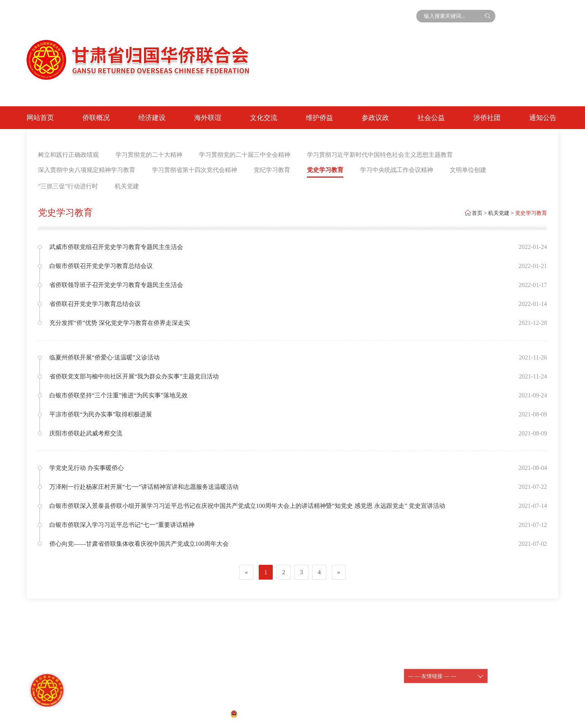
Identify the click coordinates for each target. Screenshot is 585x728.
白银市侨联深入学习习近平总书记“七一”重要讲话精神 (122, 525)
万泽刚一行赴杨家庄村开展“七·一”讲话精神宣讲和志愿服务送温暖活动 (144, 487)
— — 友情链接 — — (446, 676)
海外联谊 (208, 118)
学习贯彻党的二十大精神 (149, 155)
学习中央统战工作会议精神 (397, 170)
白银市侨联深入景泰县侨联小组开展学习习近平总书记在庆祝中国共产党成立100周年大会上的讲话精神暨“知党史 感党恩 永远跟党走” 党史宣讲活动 (247, 506)
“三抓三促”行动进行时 (68, 186)
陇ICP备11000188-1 (339, 672)
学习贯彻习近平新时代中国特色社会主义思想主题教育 (380, 155)
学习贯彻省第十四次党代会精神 (194, 170)
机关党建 (127, 186)
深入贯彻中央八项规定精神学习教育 (87, 170)
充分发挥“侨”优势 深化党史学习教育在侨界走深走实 (120, 323)
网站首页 (40, 118)
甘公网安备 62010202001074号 (271, 713)
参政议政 (375, 118)
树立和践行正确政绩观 (68, 155)
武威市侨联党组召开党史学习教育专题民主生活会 (116, 247)
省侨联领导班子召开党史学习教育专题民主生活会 (116, 285)
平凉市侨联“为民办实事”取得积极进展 (101, 414)
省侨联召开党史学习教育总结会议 (95, 304)
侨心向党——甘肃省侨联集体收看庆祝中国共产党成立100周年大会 (139, 544)
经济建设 (152, 118)
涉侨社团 (487, 118)
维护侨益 (319, 118)
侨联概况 (96, 118)
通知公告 (543, 118)
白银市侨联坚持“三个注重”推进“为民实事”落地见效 (119, 395)
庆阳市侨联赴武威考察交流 (86, 433)
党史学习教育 (325, 170)
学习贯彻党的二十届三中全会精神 (245, 155)
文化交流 (264, 118)
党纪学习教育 (272, 170)
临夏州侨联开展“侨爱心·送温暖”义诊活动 (104, 357)
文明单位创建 (468, 170)
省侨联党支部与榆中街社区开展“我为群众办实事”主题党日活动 (134, 376)
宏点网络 (348, 713)
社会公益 (431, 118)
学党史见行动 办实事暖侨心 (87, 468)
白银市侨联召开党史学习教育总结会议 (101, 266)
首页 (477, 213)
